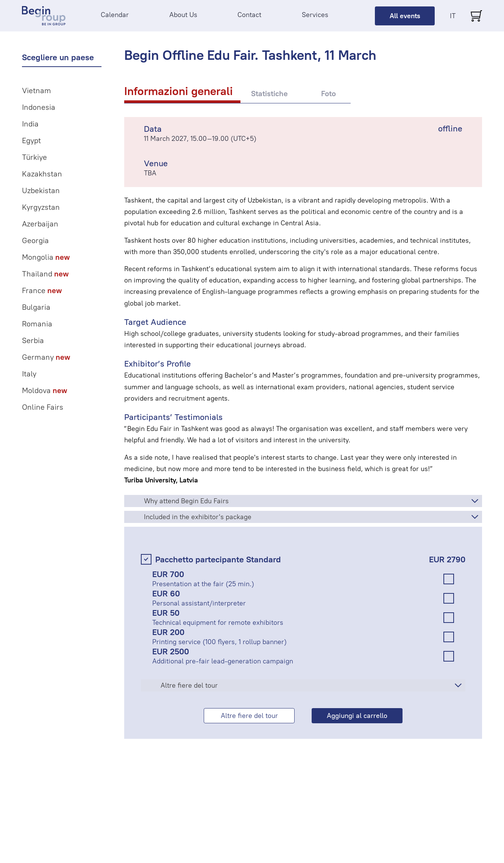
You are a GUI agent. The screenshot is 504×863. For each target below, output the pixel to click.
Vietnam (37, 91)
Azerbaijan (40, 224)
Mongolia (46, 257)
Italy (29, 374)
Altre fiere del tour (189, 685)
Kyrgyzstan (41, 207)
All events (405, 16)
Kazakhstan (42, 174)
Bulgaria (36, 307)
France (42, 290)
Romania (37, 324)
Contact (249, 15)
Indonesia (39, 107)
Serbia (33, 340)
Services (315, 15)
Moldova (44, 390)
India (30, 124)
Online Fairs (43, 407)
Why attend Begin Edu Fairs (186, 501)
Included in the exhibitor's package (198, 517)
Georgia (35, 240)
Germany (46, 357)
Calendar (115, 15)
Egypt (31, 140)
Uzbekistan (41, 190)
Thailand (45, 274)
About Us (183, 15)
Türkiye (34, 157)
